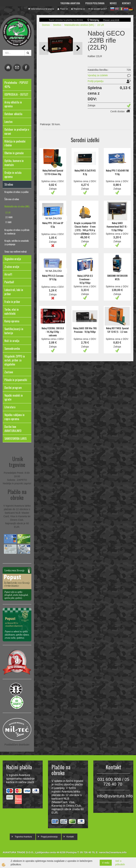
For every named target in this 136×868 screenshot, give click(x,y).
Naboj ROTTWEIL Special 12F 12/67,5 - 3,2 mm (117, 330)
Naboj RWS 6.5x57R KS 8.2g (85, 172)
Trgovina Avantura (70, 3)
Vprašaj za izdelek (98, 75)
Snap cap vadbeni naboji (15, 251)
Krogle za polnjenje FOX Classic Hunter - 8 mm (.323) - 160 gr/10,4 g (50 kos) (85, 228)
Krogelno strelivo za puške (16, 192)
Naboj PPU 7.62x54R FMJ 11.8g (117, 172)
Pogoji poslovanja (95, 3)
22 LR (8, 212)
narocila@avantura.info (113, 852)
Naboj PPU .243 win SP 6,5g (53, 225)
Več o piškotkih (120, 863)
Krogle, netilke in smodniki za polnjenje (17, 242)
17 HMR (8, 222)
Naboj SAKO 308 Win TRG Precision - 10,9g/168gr (85, 330)
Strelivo (57, 25)
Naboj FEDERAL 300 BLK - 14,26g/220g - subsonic (53, 332)
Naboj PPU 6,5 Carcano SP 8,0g (53, 277)
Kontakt (126, 3)
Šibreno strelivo (12, 199)
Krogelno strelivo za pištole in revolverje (17, 232)
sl (112, 9)
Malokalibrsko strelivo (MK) (17, 206)
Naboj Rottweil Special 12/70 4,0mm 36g (53, 172)
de (131, 9)
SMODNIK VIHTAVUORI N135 (117, 277)
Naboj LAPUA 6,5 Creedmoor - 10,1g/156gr (85, 279)
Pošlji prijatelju (96, 81)
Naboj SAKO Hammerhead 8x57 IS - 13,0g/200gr (117, 226)
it (121, 9)
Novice (113, 3)
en (117, 9)
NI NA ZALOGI (54, 218)
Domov (46, 25)
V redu (106, 863)
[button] (78, 48)
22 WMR (9, 217)
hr (126, 9)
